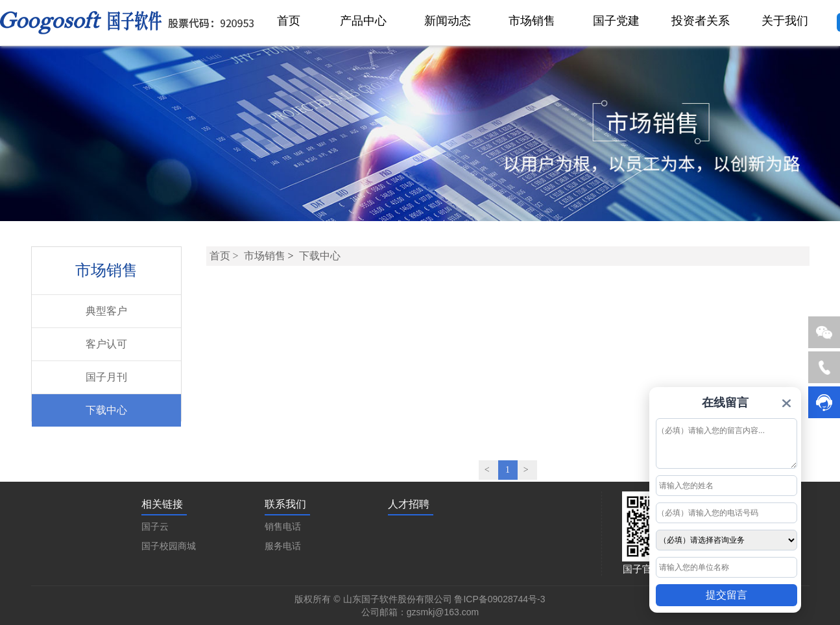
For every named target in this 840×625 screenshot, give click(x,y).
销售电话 (283, 527)
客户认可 (106, 344)
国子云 (155, 527)
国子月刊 (106, 377)
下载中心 (106, 410)
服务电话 (283, 546)
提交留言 (726, 595)
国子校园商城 (169, 546)
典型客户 (106, 311)
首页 (220, 256)
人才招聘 (409, 504)
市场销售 (265, 256)
